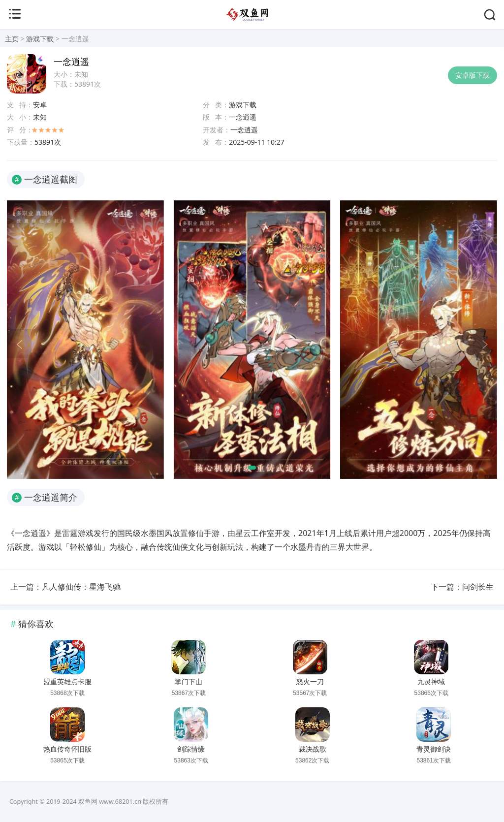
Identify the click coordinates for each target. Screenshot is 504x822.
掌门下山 (189, 682)
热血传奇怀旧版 (67, 749)
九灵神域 (431, 682)
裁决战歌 (313, 749)
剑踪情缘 (191, 749)
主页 (12, 39)
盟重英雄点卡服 (67, 682)
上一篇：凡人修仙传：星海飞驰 (65, 587)
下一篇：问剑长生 (462, 587)
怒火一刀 (310, 682)
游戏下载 (40, 39)
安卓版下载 (472, 75)
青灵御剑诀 (434, 749)
